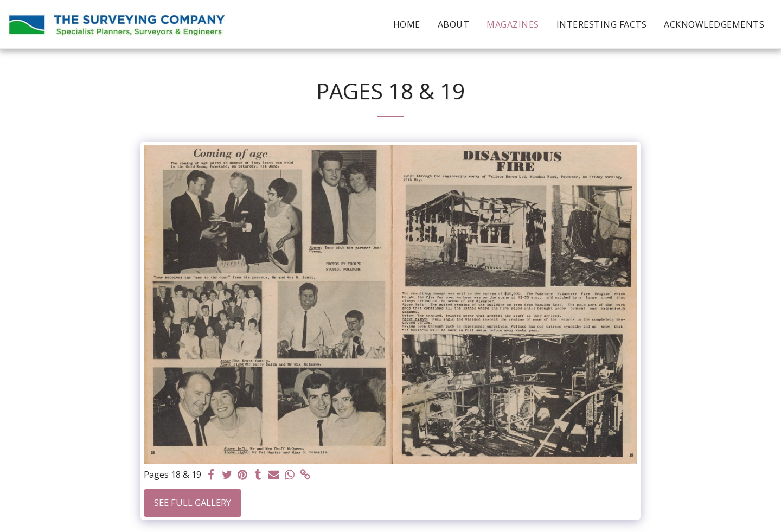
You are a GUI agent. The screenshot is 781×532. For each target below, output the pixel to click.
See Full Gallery (193, 502)
